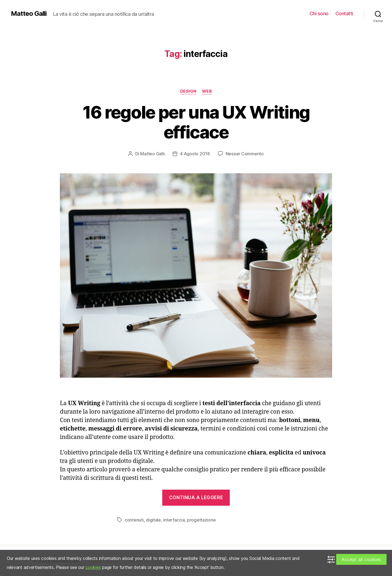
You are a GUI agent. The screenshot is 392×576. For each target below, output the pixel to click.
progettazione (201, 520)
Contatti (344, 13)
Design (188, 91)
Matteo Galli (29, 14)
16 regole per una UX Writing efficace (196, 122)
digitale (153, 520)
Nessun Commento (245, 154)
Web (207, 91)
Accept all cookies (361, 559)
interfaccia (174, 520)
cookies (93, 567)
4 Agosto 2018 (195, 154)
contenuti (134, 520)
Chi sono (319, 13)
